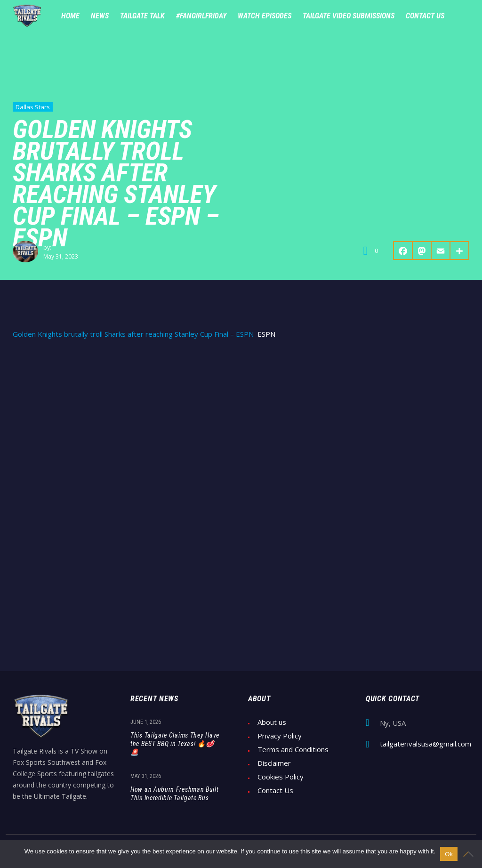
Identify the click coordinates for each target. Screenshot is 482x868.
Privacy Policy (280, 736)
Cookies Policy (281, 777)
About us (272, 722)
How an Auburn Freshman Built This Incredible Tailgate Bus (175, 794)
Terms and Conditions (293, 750)
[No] (470, 854)
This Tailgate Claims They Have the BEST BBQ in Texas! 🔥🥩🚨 (175, 744)
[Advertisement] (241, 419)
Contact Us (275, 791)
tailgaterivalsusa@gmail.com (426, 744)
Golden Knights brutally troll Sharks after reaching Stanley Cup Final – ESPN (133, 334)
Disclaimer (274, 763)
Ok (449, 854)
